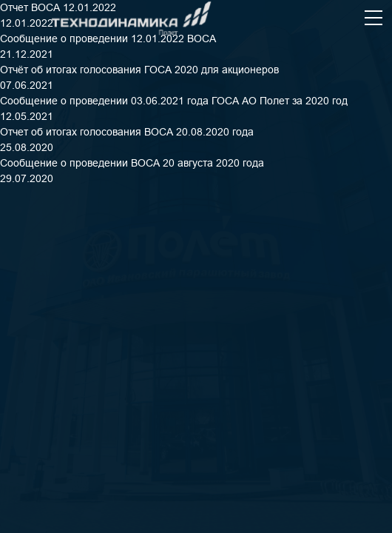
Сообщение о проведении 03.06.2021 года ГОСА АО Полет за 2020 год (174, 101)
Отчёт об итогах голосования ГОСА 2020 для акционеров (139, 70)
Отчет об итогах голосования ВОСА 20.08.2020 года (127, 132)
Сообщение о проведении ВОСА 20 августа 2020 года (132, 163)
